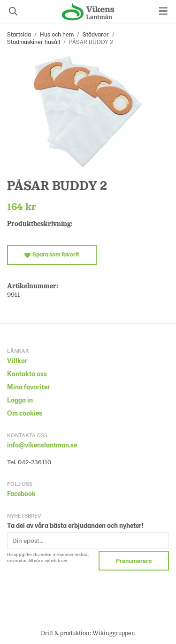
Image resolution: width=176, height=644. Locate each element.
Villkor (17, 361)
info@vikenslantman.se (42, 445)
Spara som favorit (52, 254)
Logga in (20, 400)
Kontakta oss (27, 374)
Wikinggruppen (114, 633)
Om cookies (25, 413)
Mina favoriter (29, 387)
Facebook (21, 494)
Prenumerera (134, 561)
